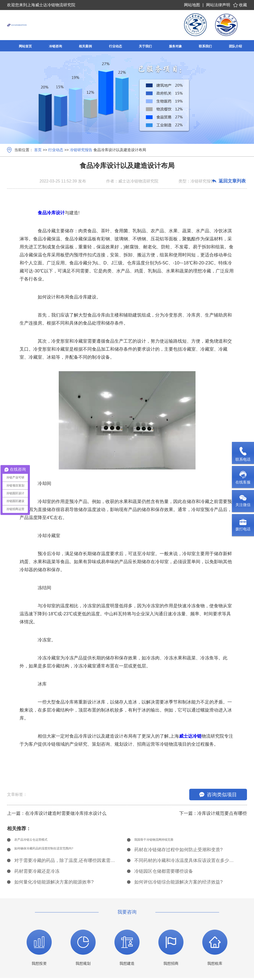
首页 (38, 150)
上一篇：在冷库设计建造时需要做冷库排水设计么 (57, 813)
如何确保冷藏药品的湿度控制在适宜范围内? (58, 852)
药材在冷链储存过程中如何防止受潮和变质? (178, 852)
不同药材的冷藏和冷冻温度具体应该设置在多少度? (185, 862)
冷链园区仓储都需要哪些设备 (164, 873)
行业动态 (56, 150)
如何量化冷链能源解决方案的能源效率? (54, 884)
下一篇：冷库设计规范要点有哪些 (213, 813)
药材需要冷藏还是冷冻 (37, 873)
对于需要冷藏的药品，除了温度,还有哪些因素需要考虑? (65, 862)
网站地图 (192, 5)
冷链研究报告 (81, 150)
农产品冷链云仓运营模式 (39, 841)
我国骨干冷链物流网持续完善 (164, 841)
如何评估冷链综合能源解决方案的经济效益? (178, 884)
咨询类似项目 (218, 795)
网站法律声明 (218, 5)
